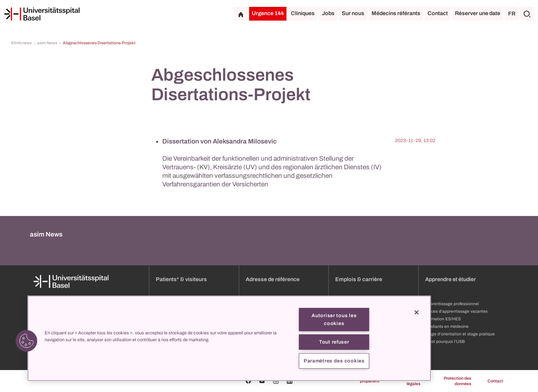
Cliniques (303, 13)
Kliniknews (22, 43)
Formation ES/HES (443, 319)
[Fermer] (417, 312)
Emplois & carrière (359, 279)
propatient (370, 381)
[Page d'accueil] (42, 14)
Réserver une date (478, 13)
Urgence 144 (268, 13)
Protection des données (457, 381)
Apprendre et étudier (451, 279)
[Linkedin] (290, 381)
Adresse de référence (273, 279)
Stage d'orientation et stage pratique (460, 334)
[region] (229, 338)
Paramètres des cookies (334, 361)
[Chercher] (527, 14)
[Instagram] (276, 381)
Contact (438, 13)
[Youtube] (262, 381)
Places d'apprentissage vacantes (456, 311)
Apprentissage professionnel (452, 304)
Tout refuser (334, 342)
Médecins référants (396, 13)
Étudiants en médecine (447, 326)
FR (512, 14)
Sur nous (353, 13)
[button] (26, 341)
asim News (48, 43)
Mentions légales (412, 381)
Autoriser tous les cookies (334, 319)
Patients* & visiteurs (181, 279)
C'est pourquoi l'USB (445, 342)
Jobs (328, 13)
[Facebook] (248, 381)
